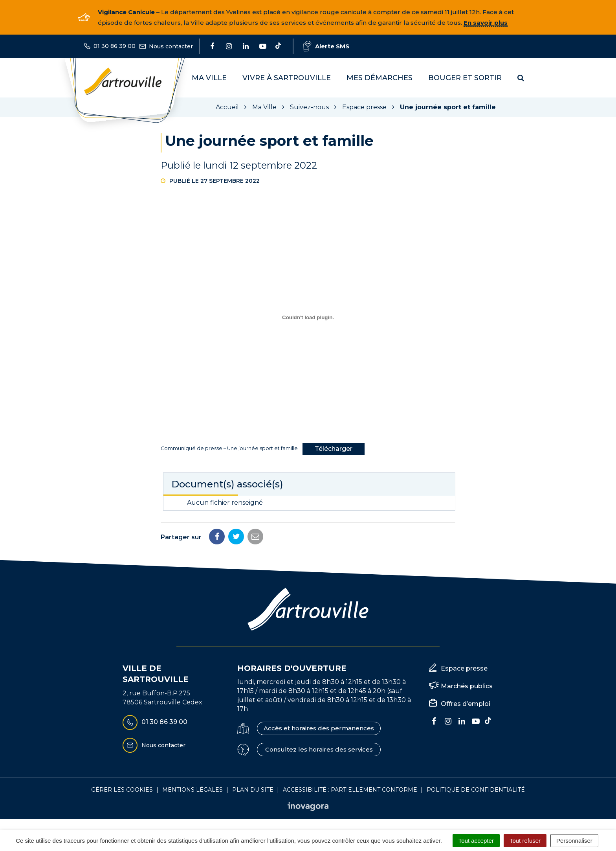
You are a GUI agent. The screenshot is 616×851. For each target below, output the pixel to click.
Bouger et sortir (465, 78)
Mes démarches (379, 78)
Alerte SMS (326, 46)
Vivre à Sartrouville (287, 78)
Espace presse (464, 668)
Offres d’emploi (466, 704)
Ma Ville (209, 78)
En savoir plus (486, 23)
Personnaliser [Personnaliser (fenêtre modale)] (574, 841)
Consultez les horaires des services (319, 749)
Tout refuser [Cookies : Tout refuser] (525, 841)
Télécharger (334, 449)
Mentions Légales (192, 790)
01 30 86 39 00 (155, 722)
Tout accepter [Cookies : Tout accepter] (476, 841)
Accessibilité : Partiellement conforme (350, 790)
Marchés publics (467, 686)
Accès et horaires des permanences (319, 728)
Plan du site (253, 790)
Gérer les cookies (122, 790)
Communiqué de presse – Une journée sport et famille (229, 449)
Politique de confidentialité (476, 790)
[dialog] (308, 318)
